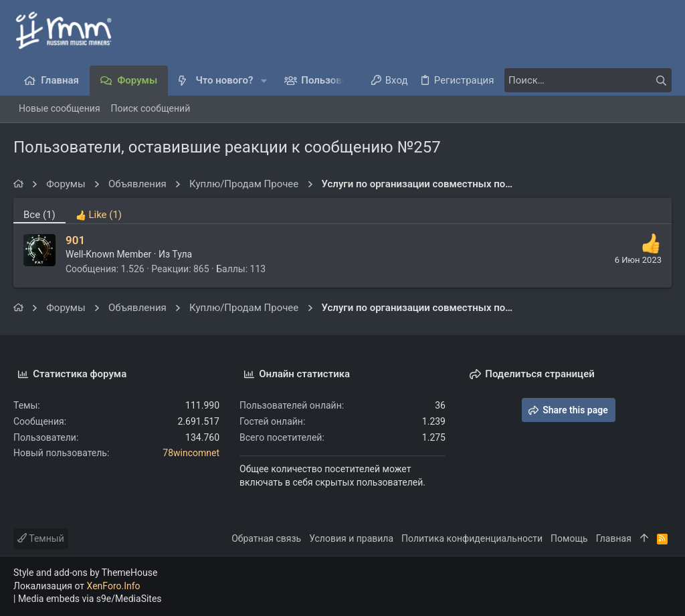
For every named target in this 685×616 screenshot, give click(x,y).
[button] (264, 81)
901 (75, 240)
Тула (182, 254)
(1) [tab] (39, 215)
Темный (41, 538)
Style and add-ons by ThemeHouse (85, 573)
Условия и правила (351, 538)
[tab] (99, 211)
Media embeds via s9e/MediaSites (90, 599)
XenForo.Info (114, 586)
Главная (614, 538)
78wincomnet (191, 453)
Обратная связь (266, 538)
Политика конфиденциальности (472, 538)
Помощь (569, 538)
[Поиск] (588, 80)
